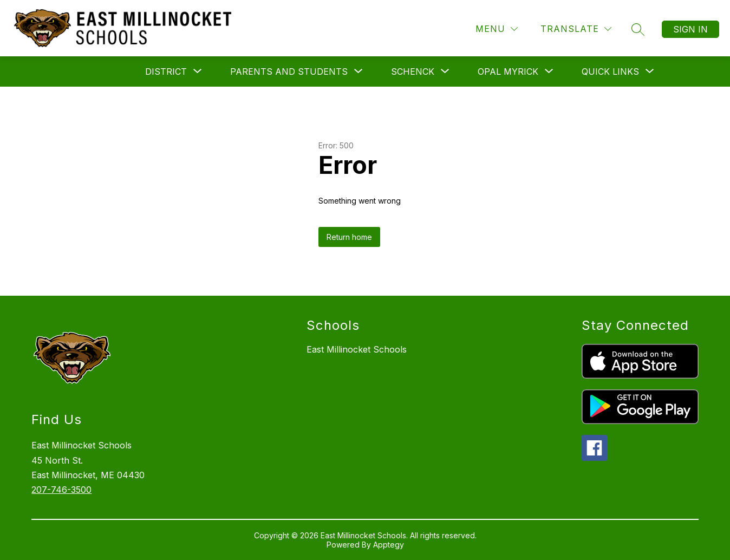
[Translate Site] (576, 29)
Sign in (690, 29)
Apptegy (389, 545)
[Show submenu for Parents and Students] (289, 71)
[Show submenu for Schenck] (413, 71)
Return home (349, 237)
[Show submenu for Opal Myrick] (508, 71)
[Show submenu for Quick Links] (610, 71)
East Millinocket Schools (357, 349)
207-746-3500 (61, 490)
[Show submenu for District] (166, 71)
